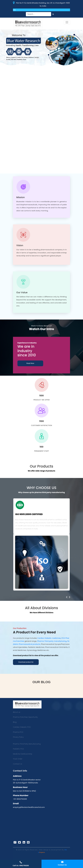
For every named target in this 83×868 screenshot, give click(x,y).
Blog (15, 722)
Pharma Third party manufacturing (52, 641)
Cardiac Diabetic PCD (22, 727)
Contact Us (18, 764)
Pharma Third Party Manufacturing (27, 744)
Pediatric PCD (18, 749)
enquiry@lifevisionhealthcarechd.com (29, 807)
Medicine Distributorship (23, 754)
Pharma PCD (18, 732)
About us (17, 712)
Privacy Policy (18, 737)
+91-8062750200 (20, 799)
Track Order (18, 759)
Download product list (26, 662)
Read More (30, 363)
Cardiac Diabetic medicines (49, 638)
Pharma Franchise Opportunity (25, 717)
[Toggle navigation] (67, 22)
